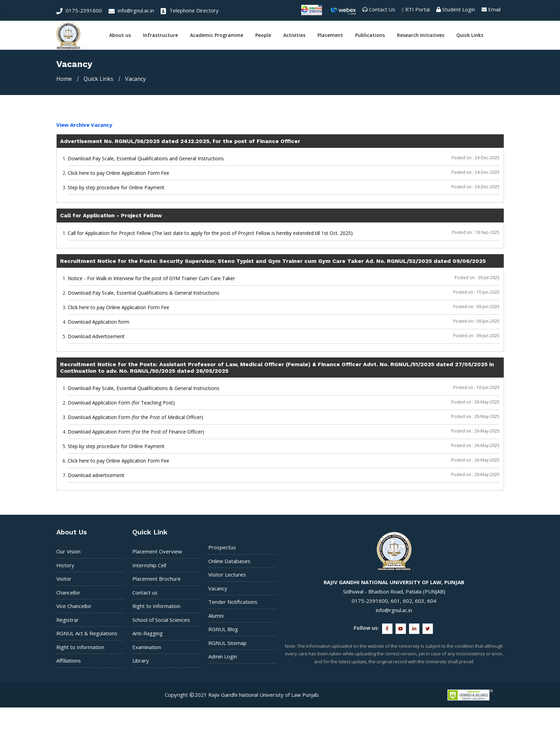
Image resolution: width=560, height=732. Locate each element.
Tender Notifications (233, 602)
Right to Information (80, 647)
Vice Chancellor (74, 606)
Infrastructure (160, 35)
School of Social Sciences (161, 620)
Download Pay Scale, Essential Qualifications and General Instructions (146, 158)
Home (64, 79)
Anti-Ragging (148, 633)
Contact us (145, 592)
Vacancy (218, 588)
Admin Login (223, 656)
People (263, 35)
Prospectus (222, 547)
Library (141, 660)
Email (494, 9)
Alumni (216, 616)
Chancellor (68, 592)
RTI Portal (417, 9)
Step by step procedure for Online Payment (116, 187)
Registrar (68, 620)
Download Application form (98, 322)
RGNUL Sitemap (227, 643)
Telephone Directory (190, 10)
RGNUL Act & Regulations (87, 633)
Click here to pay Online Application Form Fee (118, 173)
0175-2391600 (79, 10)
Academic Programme (217, 35)
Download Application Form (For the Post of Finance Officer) (136, 432)
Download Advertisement (96, 336)
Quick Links (470, 35)
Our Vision (68, 551)
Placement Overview (157, 551)
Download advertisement (96, 475)
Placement (330, 35)
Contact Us (382, 9)
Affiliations (69, 660)
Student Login (459, 9)
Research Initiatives (421, 35)
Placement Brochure (156, 579)
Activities (294, 35)
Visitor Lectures (227, 574)
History (65, 565)
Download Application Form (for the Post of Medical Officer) (135, 417)
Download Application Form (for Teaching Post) (121, 403)
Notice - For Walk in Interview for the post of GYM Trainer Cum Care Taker (151, 278)
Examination (147, 647)
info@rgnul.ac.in (131, 10)
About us (120, 35)
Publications (370, 35)
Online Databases (229, 561)
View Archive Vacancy (84, 125)
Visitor (64, 579)
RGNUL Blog (223, 629)
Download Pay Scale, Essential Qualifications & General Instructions (144, 293)
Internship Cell (149, 565)
